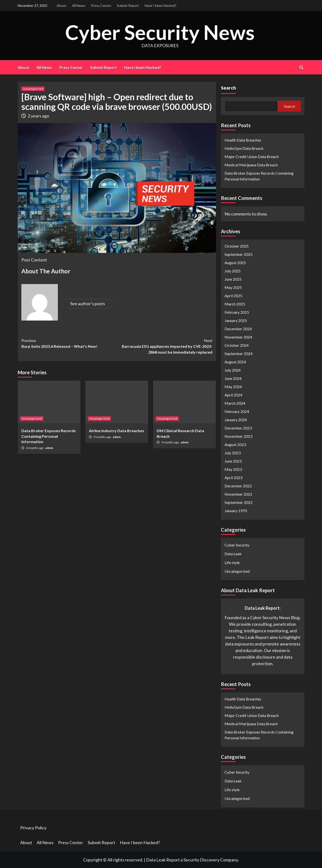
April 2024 (233, 395)
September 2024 (239, 353)
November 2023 (238, 436)
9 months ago (103, 437)
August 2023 (235, 444)
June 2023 (233, 461)
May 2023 (233, 469)
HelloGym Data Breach (244, 148)
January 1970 (236, 511)
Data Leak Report (163, 860)
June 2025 (233, 279)
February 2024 (237, 411)
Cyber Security (237, 545)
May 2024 (233, 387)
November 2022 (238, 494)
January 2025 (236, 320)
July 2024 (233, 370)
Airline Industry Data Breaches (117, 431)
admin (49, 448)
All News (79, 5)
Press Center (101, 5)
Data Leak (233, 554)
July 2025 (233, 271)
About (61, 5)
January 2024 (236, 420)
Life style (232, 562)
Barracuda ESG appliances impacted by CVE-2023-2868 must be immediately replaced (165, 346)
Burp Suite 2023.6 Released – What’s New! (69, 343)
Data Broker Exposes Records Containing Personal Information (49, 436)
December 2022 (238, 486)
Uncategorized (33, 89)
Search (228, 88)
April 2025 (233, 296)
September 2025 (239, 254)
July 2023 (233, 453)
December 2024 (238, 329)
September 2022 (239, 502)
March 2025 (235, 304)
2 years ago (38, 116)
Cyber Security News (160, 32)
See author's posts (88, 304)
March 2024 (235, 403)
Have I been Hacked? (161, 5)
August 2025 (235, 263)
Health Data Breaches (243, 140)
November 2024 (238, 337)
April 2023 (233, 478)
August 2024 (235, 362)
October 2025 (237, 246)
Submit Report (128, 5)
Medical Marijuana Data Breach (251, 165)
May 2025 (233, 287)
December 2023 (238, 428)
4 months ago (35, 448)
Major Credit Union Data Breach (252, 157)
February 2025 (237, 312)
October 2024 (237, 345)
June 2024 (233, 378)
